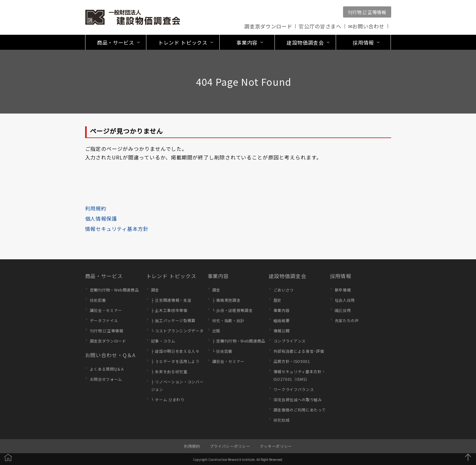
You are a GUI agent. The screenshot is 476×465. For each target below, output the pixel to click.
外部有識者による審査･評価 (299, 351)
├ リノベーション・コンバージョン (177, 385)
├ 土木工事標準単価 (169, 310)
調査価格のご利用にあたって (300, 410)
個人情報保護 (101, 218)
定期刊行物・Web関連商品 (114, 290)
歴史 (278, 300)
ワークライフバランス (294, 389)
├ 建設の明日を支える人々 (175, 351)
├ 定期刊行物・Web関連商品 (239, 341)
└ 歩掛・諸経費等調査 (233, 310)
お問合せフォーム (106, 379)
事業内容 (218, 276)
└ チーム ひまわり (168, 399)
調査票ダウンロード (268, 26)
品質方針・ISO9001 (292, 361)
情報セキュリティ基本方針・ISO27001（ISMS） (300, 375)
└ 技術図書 (223, 351)
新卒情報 (343, 290)
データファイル (104, 320)
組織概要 (282, 320)
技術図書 (98, 300)
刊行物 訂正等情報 (367, 12)
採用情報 (341, 276)
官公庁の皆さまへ (320, 26)
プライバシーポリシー (230, 446)
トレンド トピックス (171, 276)
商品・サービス (104, 276)
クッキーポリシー (276, 446)
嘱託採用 (343, 310)
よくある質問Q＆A (107, 369)
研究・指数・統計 (228, 320)
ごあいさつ (284, 290)
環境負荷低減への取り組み (298, 399)
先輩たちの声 (347, 320)
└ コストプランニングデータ (177, 331)
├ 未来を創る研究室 (169, 371)
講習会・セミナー (106, 310)
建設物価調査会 (288, 276)
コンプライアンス (290, 341)
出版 (216, 331)
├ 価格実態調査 (227, 300)
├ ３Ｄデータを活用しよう (175, 361)
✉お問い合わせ (366, 26)
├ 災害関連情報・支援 (171, 300)
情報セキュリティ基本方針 (117, 229)
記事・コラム (163, 341)
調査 (155, 290)
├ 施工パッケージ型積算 (173, 320)
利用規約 (96, 208)
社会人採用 (345, 300)
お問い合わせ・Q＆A (110, 355)
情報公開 (282, 331)
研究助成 (282, 420)
